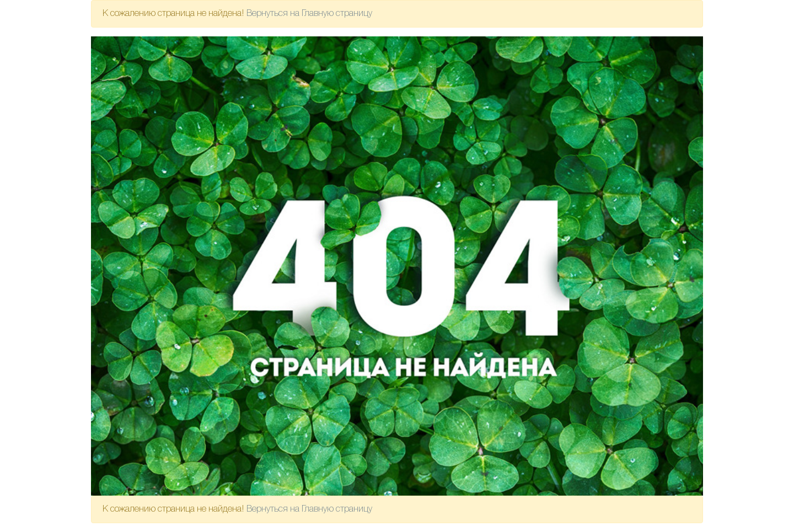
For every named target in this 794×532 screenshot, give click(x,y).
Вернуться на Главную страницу (309, 14)
